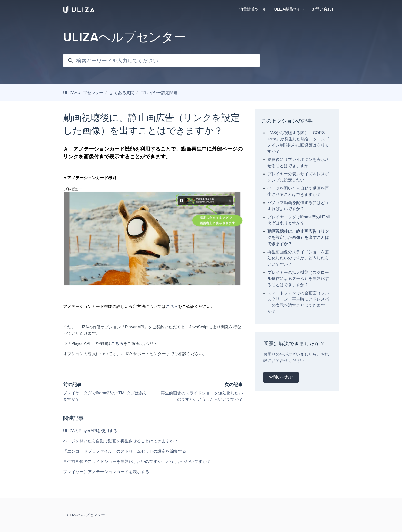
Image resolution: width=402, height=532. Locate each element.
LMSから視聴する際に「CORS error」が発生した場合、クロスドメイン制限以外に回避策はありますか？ (298, 142)
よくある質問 (122, 93)
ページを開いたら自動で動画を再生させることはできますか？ (120, 441)
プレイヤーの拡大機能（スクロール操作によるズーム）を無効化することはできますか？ (298, 279)
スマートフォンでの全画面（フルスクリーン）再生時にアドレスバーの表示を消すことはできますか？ (298, 302)
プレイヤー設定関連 (159, 93)
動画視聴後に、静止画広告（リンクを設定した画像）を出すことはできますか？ (298, 238)
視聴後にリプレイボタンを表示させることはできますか (298, 163)
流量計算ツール (253, 9)
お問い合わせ (324, 9)
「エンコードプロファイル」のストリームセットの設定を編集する (125, 451)
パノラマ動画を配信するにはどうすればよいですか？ (298, 206)
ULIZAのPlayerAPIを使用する (90, 431)
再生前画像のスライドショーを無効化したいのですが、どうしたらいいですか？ (137, 462)
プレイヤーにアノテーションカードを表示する (106, 472)
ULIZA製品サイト (289, 9)
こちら (172, 307)
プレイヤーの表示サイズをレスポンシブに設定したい (298, 177)
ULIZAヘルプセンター (83, 93)
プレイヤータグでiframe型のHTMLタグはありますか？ (299, 220)
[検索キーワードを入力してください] (162, 61)
